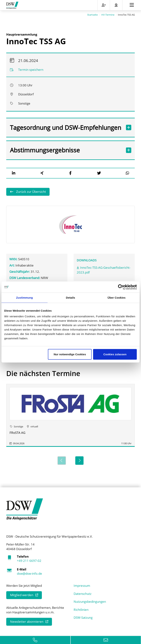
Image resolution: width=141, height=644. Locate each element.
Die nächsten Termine (43, 373)
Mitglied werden (22, 595)
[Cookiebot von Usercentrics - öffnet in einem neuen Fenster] (121, 287)
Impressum (82, 585)
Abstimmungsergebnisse (66, 150)
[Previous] (62, 460)
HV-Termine (108, 14)
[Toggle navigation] (132, 5)
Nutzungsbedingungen (90, 601)
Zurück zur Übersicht (31, 191)
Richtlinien (81, 609)
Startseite (92, 14)
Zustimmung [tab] (25, 297)
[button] (13, 173)
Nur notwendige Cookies (70, 354)
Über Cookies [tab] (117, 297)
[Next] (79, 460)
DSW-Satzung (83, 617)
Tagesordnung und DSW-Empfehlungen (66, 127)
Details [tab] (70, 297)
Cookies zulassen (115, 354)
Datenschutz (83, 593)
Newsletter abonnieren (27, 621)
